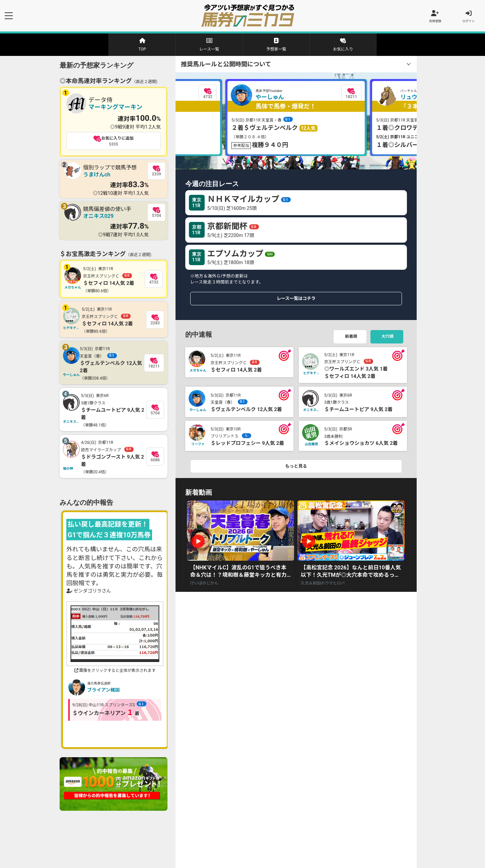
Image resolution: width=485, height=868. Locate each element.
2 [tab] (287, 161)
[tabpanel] (296, 119)
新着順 (351, 338)
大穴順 (388, 338)
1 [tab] (276, 161)
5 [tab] (319, 161)
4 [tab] (308, 161)
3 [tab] (297, 161)
